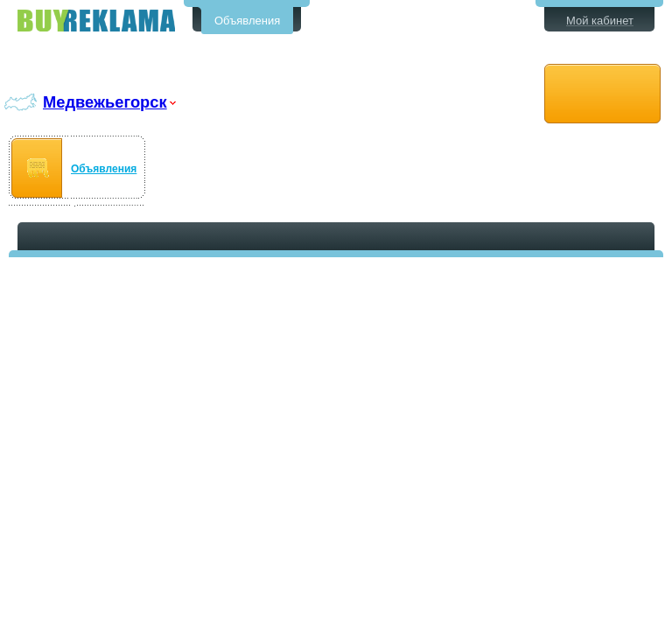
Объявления (247, 21)
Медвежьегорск (105, 102)
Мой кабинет (600, 21)
